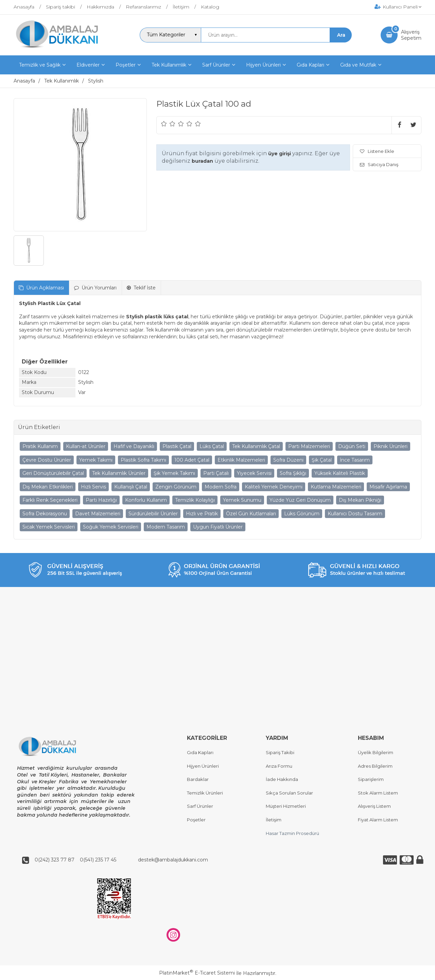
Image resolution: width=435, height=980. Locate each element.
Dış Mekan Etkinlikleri (48, 487)
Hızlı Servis (93, 487)
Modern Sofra (221, 487)
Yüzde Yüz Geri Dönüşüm (300, 500)
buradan (202, 161)
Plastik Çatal (177, 446)
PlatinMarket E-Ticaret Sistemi (197, 973)
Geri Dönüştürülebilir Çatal (53, 473)
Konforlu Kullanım (146, 500)
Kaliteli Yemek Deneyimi (274, 487)
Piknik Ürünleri (390, 446)
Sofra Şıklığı (293, 473)
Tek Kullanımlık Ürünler (119, 473)
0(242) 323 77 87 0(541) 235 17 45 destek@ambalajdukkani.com (119, 860)
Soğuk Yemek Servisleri (111, 527)
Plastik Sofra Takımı (143, 460)
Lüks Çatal (212, 446)
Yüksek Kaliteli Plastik (340, 473)
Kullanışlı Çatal (131, 487)
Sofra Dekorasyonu (45, 514)
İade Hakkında (282, 780)
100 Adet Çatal (192, 460)
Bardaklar (198, 780)
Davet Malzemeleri (98, 514)
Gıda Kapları (200, 752)
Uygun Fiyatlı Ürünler (218, 527)
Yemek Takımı (96, 460)
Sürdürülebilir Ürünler (153, 514)
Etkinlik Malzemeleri (241, 460)
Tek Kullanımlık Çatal (256, 446)
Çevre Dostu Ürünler (47, 460)
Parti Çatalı (216, 473)
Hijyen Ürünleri (203, 766)
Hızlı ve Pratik (202, 514)
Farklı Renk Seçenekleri (50, 500)
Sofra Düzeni (288, 460)
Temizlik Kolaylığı (195, 500)
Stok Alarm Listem (378, 793)
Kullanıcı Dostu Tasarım (355, 514)
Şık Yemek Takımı (174, 473)
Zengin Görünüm (176, 487)
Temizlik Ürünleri (205, 793)
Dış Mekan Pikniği (360, 500)
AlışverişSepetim (411, 35)
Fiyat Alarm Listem (378, 820)
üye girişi (280, 154)
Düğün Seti (352, 446)
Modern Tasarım (166, 527)
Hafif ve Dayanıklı (134, 446)
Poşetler (196, 820)
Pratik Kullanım (40, 446)
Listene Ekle (377, 151)
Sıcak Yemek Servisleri (49, 527)
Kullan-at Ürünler (86, 446)
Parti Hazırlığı (101, 500)
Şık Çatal (322, 460)
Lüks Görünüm (302, 514)
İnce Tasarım (355, 460)
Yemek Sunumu (242, 500)
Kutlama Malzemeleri (336, 487)
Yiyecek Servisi (254, 473)
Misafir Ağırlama (388, 487)
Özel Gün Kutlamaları (251, 514)
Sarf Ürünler (200, 806)
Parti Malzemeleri (309, 446)
